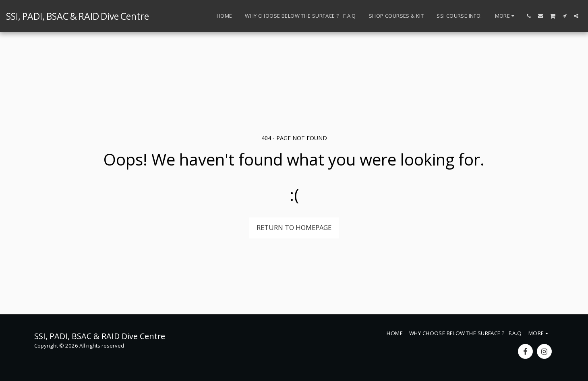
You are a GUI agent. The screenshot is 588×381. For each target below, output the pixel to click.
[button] (529, 16)
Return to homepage (294, 227)
